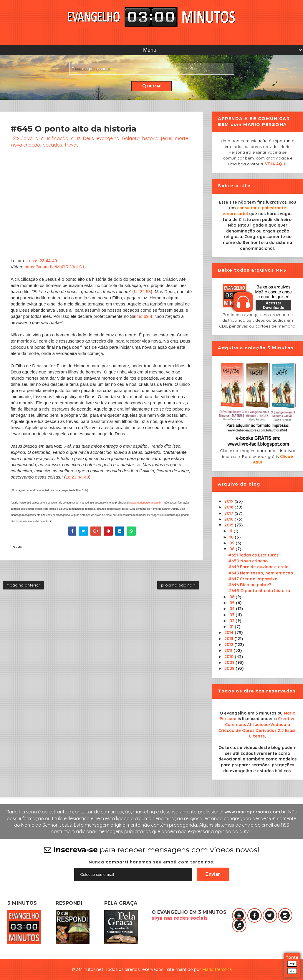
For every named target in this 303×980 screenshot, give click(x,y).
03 (232, 615)
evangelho (108, 138)
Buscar (151, 86)
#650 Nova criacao (248, 561)
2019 (229, 501)
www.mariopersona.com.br (146, 503)
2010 (230, 657)
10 (232, 537)
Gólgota (131, 138)
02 (232, 621)
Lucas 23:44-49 (42, 261)
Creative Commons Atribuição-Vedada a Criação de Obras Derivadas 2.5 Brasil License (258, 727)
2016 (229, 519)
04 (233, 609)
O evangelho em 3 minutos (248, 713)
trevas (72, 145)
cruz (76, 138)
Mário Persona (217, 969)
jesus (167, 138)
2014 (230, 632)
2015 (230, 525)
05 (233, 603)
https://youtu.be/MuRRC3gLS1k (56, 267)
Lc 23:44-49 (77, 477)
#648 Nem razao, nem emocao (261, 573)
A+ (292, 964)
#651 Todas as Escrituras (253, 555)
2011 (229, 650)
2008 (230, 668)
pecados (52, 145)
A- (292, 971)
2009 (230, 662)
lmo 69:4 (144, 316)
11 (231, 531)
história (150, 138)
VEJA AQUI (276, 164)
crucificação (55, 138)
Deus (88, 138)
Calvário (29, 138)
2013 (229, 639)
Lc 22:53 (143, 291)
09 (232, 543)
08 (232, 549)
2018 (229, 507)
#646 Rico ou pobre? (250, 585)
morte (182, 138)
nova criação (26, 145)
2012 (229, 645)
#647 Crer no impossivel (253, 579)
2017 (229, 513)
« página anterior (23, 585)
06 (232, 597)
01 (232, 627)
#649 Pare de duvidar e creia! (259, 567)
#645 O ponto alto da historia (259, 591)
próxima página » (178, 585)
